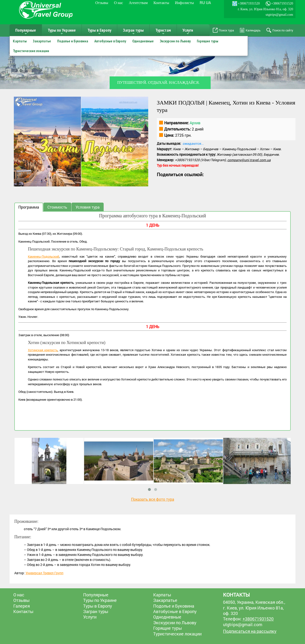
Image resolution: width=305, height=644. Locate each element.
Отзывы (102, 3)
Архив (195, 123)
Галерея (22, 606)
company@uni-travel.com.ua (249, 160)
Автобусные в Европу (110, 41)
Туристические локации (31, 51)
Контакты (161, 3)
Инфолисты (184, 3)
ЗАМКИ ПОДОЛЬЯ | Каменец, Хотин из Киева (214, 103)
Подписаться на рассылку (250, 631)
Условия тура (88, 207)
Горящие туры (208, 41)
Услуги (188, 32)
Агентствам (138, 3)
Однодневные (143, 41)
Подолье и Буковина (73, 41)
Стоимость (57, 207)
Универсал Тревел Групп (44, 573)
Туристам (163, 32)
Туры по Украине (62, 32)
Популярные (26, 32)
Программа (29, 207)
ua (208, 2)
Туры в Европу (99, 32)
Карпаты (20, 41)
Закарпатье (42, 41)
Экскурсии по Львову (175, 41)
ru (202, 2)
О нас (118, 3)
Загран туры (133, 32)
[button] (144, 101)
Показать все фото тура (153, 499)
